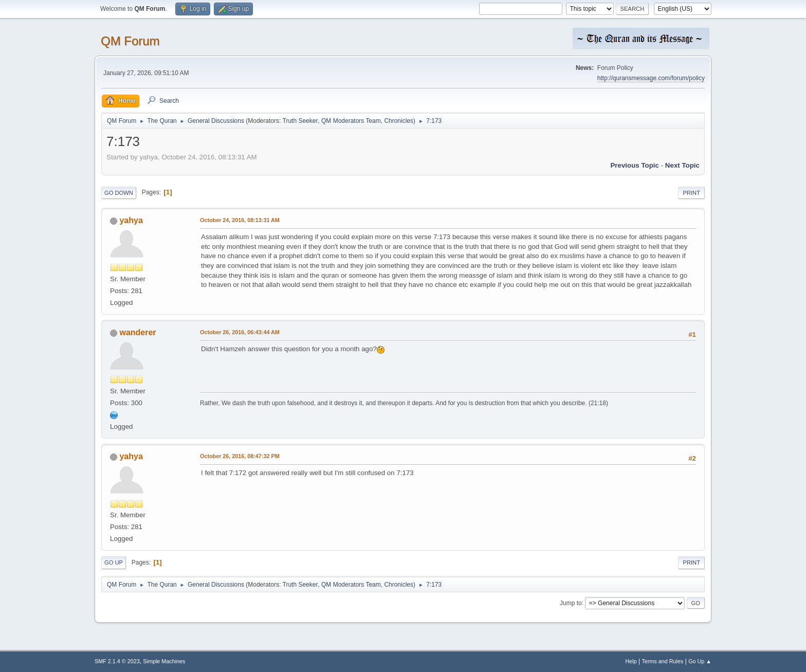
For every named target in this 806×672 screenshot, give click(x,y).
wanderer (138, 332)
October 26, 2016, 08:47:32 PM (240, 456)
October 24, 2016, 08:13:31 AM (240, 220)
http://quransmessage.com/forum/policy (651, 78)
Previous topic (635, 165)
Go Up (114, 562)
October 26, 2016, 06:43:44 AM (240, 332)
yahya (131, 220)
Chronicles (399, 121)
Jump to (571, 603)
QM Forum (130, 41)
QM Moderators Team (351, 121)
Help (631, 661)
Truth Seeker (300, 121)
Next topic (682, 165)
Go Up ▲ (700, 661)
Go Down (119, 193)
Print (691, 193)
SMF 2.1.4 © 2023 (117, 661)
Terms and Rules (663, 661)
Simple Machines (164, 661)
